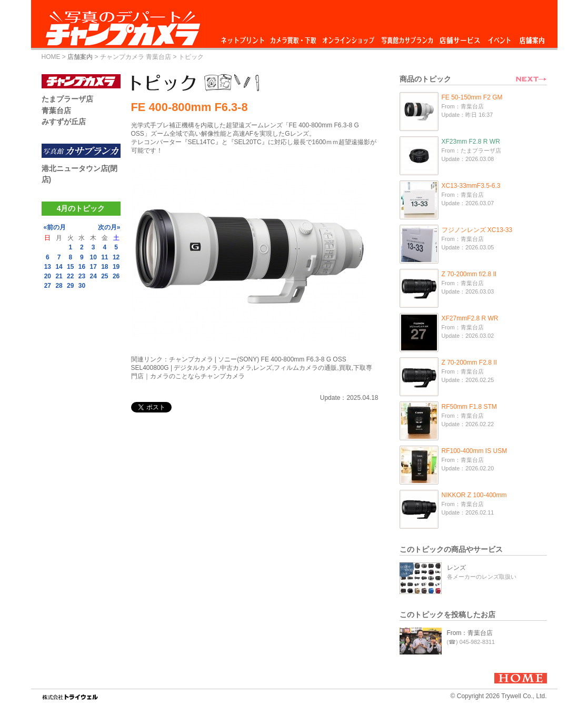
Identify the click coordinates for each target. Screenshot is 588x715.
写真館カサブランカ (407, 38)
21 (59, 276)
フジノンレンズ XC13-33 (477, 230)
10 (93, 257)
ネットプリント (244, 38)
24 (93, 276)
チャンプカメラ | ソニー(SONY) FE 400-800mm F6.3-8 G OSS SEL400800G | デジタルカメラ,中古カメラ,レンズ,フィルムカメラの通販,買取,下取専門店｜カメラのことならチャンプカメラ (252, 368)
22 (70, 276)
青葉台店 (56, 110)
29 (70, 286)
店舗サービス (460, 38)
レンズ (456, 568)
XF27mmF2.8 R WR (470, 318)
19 (116, 267)
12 (116, 257)
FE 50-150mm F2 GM (472, 97)
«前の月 (55, 227)
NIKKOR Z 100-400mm (474, 495)
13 (48, 267)
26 (116, 276)
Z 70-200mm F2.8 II (469, 362)
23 (82, 276)
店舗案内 (532, 38)
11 (104, 257)
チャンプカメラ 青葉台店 (136, 57)
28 (59, 286)
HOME (51, 57)
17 (93, 267)
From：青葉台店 (470, 633)
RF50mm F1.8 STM (469, 407)
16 (82, 267)
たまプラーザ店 (67, 99)
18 (104, 267)
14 (59, 267)
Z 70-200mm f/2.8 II (469, 274)
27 (48, 286)
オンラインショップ (348, 38)
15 (70, 267)
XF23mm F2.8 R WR (471, 142)
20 (48, 276)
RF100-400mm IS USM (475, 451)
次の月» (109, 227)
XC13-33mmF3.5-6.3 (471, 186)
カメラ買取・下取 (294, 38)
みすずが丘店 (64, 122)
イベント (500, 38)
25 (104, 276)
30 (82, 286)
